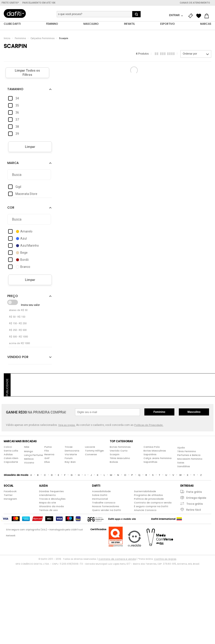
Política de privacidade (149, 499)
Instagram (10, 499)
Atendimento (47, 495)
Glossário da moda (51, 507)
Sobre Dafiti (100, 495)
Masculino (194, 412)
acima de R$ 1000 (19, 344)
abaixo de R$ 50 (18, 310)
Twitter (8, 495)
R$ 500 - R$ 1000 (18, 337)
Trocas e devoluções (52, 499)
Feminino (20, 39)
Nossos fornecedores (106, 507)
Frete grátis (194, 492)
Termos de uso (48, 510)
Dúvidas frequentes (51, 492)
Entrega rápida (196, 498)
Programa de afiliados (148, 495)
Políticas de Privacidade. (149, 425)
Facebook (10, 492)
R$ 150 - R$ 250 (18, 324)
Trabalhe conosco (104, 503)
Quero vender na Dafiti (107, 510)
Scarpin (64, 39)
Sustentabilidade (145, 492)
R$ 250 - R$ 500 (18, 330)
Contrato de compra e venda (153, 503)
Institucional (100, 499)
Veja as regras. (67, 425)
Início (7, 39)
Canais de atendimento (195, 3)
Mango (29, 451)
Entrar (175, 15)
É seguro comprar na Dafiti (151, 507)
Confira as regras (165, 559)
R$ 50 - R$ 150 (17, 317)
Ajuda (181, 448)
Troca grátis (195, 504)
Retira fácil (194, 510)
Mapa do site (48, 503)
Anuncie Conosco (145, 510)
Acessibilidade (101, 492)
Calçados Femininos (42, 39)
